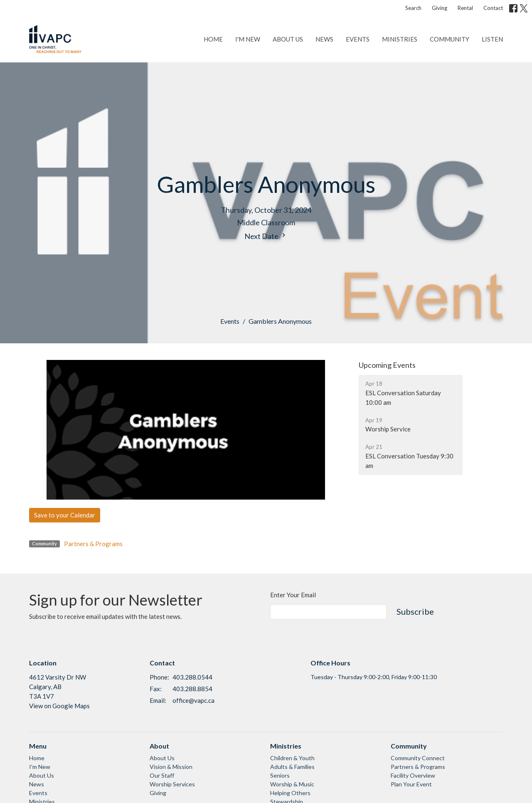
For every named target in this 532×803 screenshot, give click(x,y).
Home (213, 39)
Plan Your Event (411, 784)
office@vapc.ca (193, 700)
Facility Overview (413, 775)
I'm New (248, 39)
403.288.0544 (192, 677)
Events (358, 39)
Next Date (266, 236)
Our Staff (162, 775)
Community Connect (418, 758)
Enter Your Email (293, 595)
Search (413, 8)
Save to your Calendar (65, 515)
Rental (465, 8)
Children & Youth (292, 758)
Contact (493, 8)
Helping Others (290, 793)
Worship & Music (292, 784)
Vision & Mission (171, 767)
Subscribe (415, 611)
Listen (492, 39)
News (324, 39)
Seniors (280, 775)
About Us (288, 39)
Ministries (400, 39)
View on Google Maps (59, 706)
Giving (440, 8)
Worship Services (172, 784)
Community (449, 39)
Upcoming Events (387, 365)
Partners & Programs (93, 544)
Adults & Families (292, 767)
